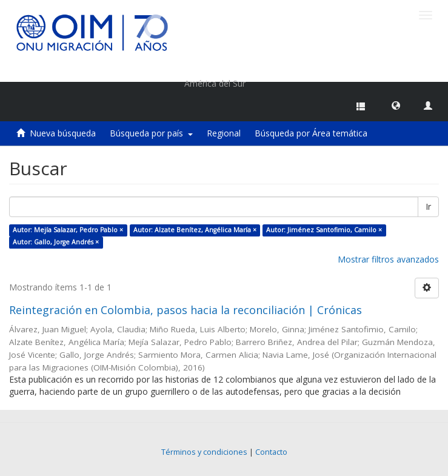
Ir (428, 206)
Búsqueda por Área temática (311, 133)
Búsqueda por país (151, 133)
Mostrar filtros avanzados (388, 259)
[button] (396, 105)
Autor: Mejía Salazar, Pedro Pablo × (68, 230)
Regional (224, 133)
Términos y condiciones (204, 452)
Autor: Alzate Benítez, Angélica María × (195, 230)
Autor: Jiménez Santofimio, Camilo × (324, 230)
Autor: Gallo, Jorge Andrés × (56, 242)
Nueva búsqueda (63, 133)
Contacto (271, 452)
